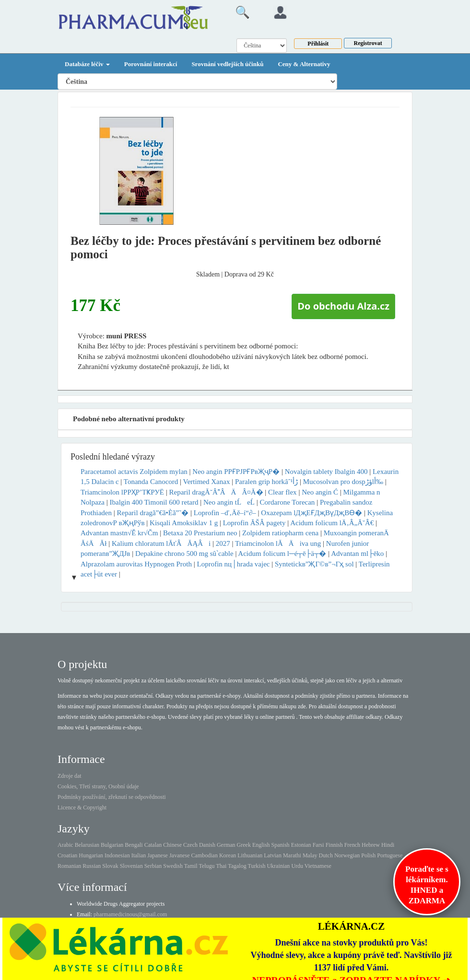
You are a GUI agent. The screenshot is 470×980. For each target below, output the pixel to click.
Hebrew (371, 845)
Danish (207, 845)
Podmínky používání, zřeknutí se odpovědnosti (112, 797)
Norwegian (347, 855)
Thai (221, 866)
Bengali (134, 845)
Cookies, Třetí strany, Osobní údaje (98, 786)
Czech (190, 845)
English (261, 845)
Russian (92, 866)
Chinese (172, 845)
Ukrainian (278, 866)
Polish (368, 855)
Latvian (273, 855)
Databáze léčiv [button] (87, 64)
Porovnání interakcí (151, 64)
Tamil (191, 866)
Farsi (318, 845)
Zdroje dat (70, 776)
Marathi (292, 855)
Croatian (67, 855)
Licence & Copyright (82, 807)
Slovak (110, 866)
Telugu (206, 866)
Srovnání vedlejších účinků (227, 64)
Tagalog (237, 866)
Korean (228, 855)
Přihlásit (318, 44)
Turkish (256, 866)
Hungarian (91, 855)
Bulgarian (112, 845)
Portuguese (390, 855)
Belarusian (87, 845)
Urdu (297, 866)
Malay (310, 855)
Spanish (281, 845)
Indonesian (117, 855)
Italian (139, 855)
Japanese (158, 855)
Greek (244, 845)
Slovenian (131, 866)
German (226, 845)
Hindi (388, 845)
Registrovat (368, 43)
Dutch (326, 855)
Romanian (69, 866)
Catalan (153, 845)
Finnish (334, 845)
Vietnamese (318, 866)
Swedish (173, 866)
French (352, 845)
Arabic (65, 845)
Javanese (180, 855)
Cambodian (205, 855)
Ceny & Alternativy (304, 64)
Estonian (301, 845)
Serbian (153, 866)
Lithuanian (250, 855)
